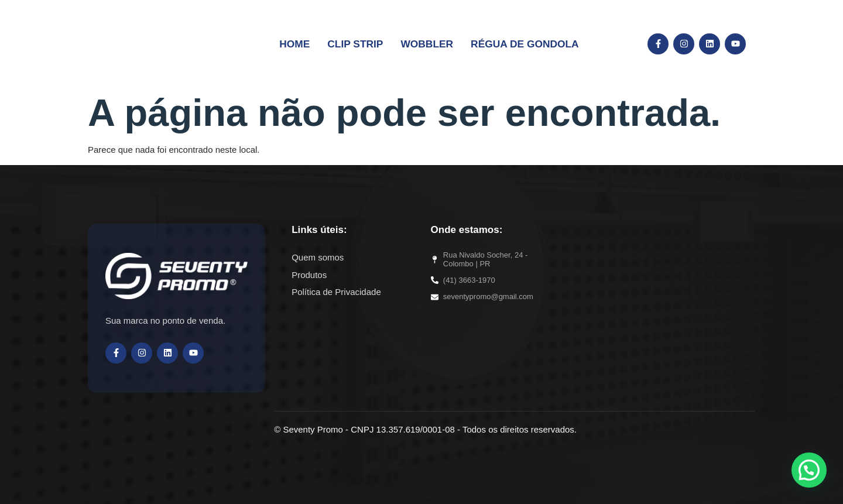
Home (309, 43)
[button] (809, 470)
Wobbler (429, 43)
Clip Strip (364, 43)
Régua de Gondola (515, 43)
